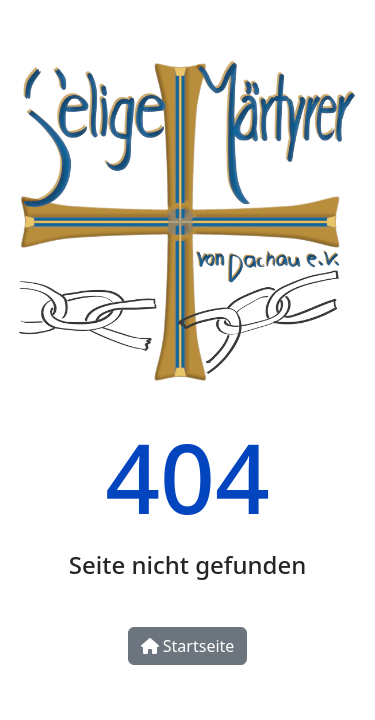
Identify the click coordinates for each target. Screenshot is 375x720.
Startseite (188, 646)
